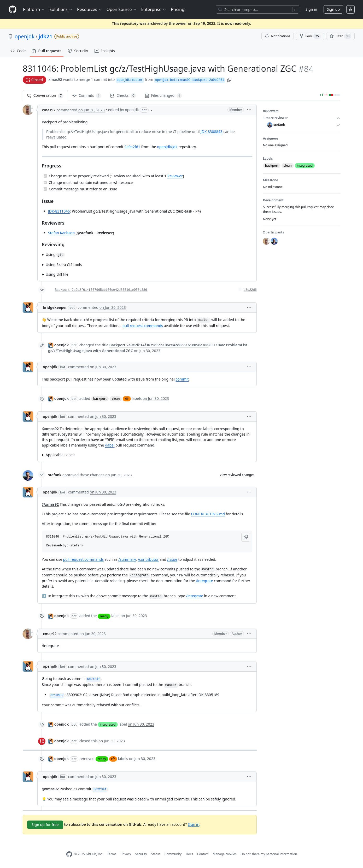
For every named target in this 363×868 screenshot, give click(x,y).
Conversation (45, 96)
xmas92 (55, 79)
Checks (123, 96)
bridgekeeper (55, 307)
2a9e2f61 (132, 147)
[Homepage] (13, 10)
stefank (55, 475)
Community (173, 854)
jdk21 (46, 36)
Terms (112, 854)
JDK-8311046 (59, 211)
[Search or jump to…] (257, 9)
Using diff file (57, 274)
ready (104, 616)
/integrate (204, 581)
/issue (172, 559)
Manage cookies (224, 854)
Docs (189, 854)
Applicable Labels (61, 455)
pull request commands (143, 326)
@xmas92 (50, 429)
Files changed (163, 96)
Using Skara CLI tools (64, 265)
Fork (310, 36)
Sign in (311, 9)
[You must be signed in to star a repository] (340, 36)
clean (116, 399)
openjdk (25, 36)
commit (182, 379)
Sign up (333, 9)
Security (141, 854)
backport (100, 399)
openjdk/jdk (167, 147)
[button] (229, 79)
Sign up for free (45, 825)
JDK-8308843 (211, 132)
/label (110, 445)
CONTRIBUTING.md (208, 514)
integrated (108, 724)
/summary (127, 559)
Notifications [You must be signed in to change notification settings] (277, 36)
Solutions (61, 9)
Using (55, 255)
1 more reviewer (302, 118)
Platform (34, 9)
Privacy (126, 854)
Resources (90, 9)
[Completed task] (45, 176)
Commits (87, 96)
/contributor (148, 559)
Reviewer (175, 176)
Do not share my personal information (269, 854)
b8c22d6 (250, 290)
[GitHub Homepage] (69, 854)
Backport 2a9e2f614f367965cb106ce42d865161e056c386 (101, 290)
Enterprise (154, 9)
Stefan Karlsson (61, 233)
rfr (127, 399)
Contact (203, 854)
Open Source (122, 9)
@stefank (85, 233)
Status (156, 854)
